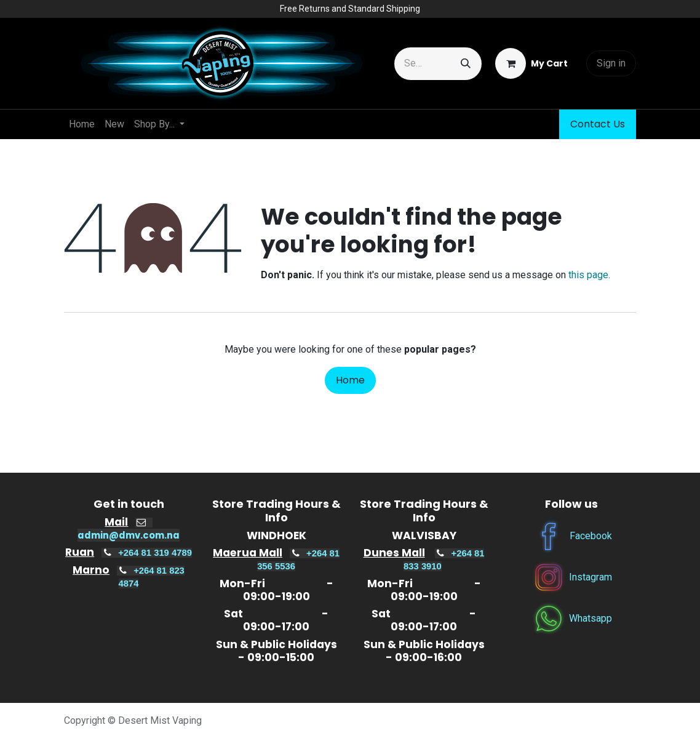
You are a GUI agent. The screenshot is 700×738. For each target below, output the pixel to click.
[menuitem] (82, 124)
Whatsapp (591, 618)
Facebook (591, 536)
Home (350, 380)
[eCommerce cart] (531, 63)
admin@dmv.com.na (129, 535)
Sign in (611, 63)
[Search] (466, 64)
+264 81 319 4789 (155, 553)
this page (588, 275)
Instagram (591, 577)
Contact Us (598, 124)
